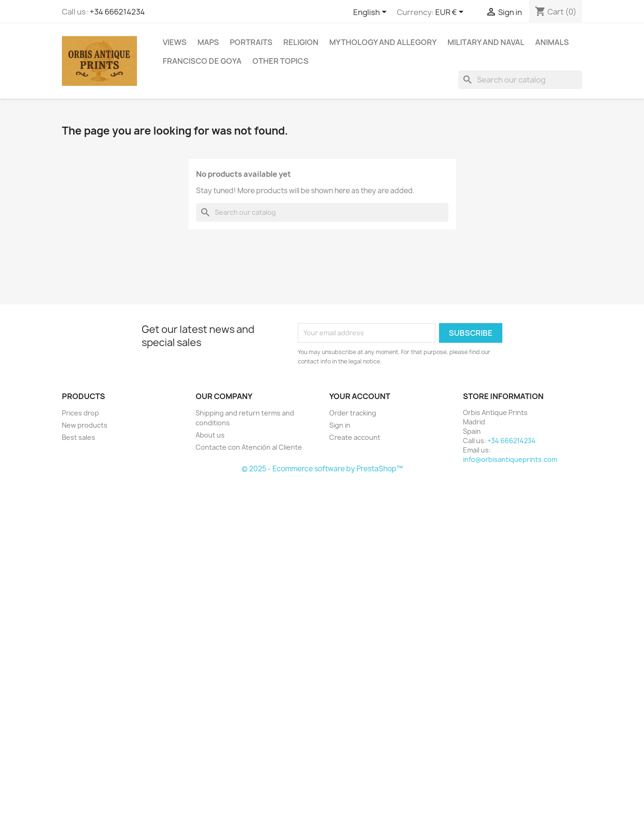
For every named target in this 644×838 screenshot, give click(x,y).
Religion (301, 42)
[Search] (520, 80)
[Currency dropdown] (451, 13)
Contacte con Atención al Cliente (249, 447)
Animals (552, 42)
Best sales (79, 437)
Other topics (280, 61)
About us (210, 435)
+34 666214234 (117, 12)
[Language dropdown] (371, 13)
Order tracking (353, 413)
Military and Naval (486, 42)
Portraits (251, 42)
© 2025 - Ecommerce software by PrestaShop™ (322, 469)
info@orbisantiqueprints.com (510, 459)
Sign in (340, 425)
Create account (355, 437)
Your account (360, 396)
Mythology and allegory (383, 42)
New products (85, 425)
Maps (208, 42)
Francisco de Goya (202, 61)
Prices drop (80, 413)
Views (175, 42)
